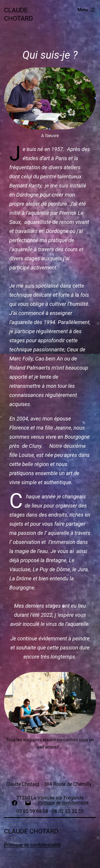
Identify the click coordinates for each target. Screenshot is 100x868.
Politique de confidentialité (32, 845)
